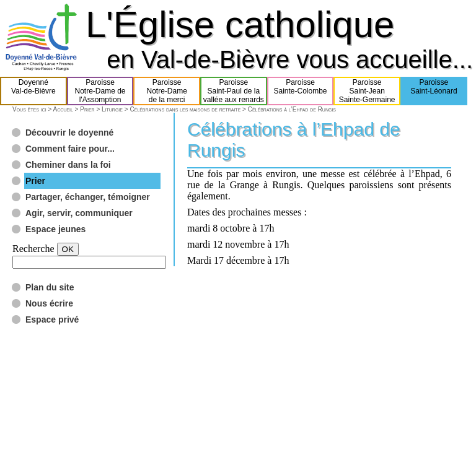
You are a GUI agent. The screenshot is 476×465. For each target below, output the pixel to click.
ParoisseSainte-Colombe (301, 91)
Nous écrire (49, 303)
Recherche (33, 249)
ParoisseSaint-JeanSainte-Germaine (367, 91)
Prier (87, 109)
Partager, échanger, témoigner (88, 197)
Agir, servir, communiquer (79, 213)
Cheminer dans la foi (68, 165)
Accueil (63, 109)
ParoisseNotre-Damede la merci (167, 91)
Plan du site (50, 287)
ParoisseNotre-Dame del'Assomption (100, 91)
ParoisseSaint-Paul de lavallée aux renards (234, 91)
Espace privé (52, 319)
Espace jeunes (55, 229)
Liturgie (112, 109)
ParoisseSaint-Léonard (434, 91)
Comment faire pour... (70, 149)
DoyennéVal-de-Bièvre (33, 91)
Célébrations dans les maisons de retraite (185, 109)
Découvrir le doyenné (69, 133)
